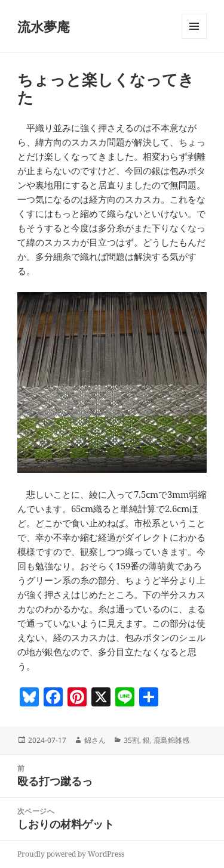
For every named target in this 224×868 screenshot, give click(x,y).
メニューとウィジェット (194, 38)
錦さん (95, 740)
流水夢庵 (44, 26)
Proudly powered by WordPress (71, 854)
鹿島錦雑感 (171, 740)
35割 (131, 740)
